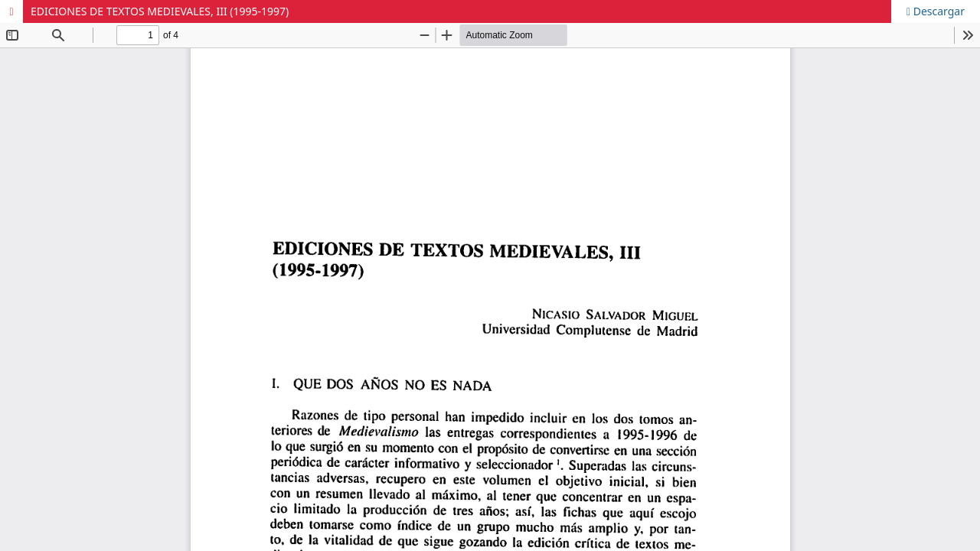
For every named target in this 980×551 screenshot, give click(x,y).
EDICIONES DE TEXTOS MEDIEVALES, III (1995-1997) (160, 11)
